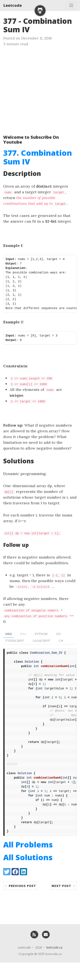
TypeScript (15, 641)
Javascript (41, 641)
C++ (23, 634)
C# (61, 641)
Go (58, 634)
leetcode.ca (54, 965)
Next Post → (64, 903)
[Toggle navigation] (71, 5)
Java (9, 634)
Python (41, 634)
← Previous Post (20, 903)
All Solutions (28, 875)
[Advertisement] (40, 89)
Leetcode (13, 5)
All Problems (28, 862)
